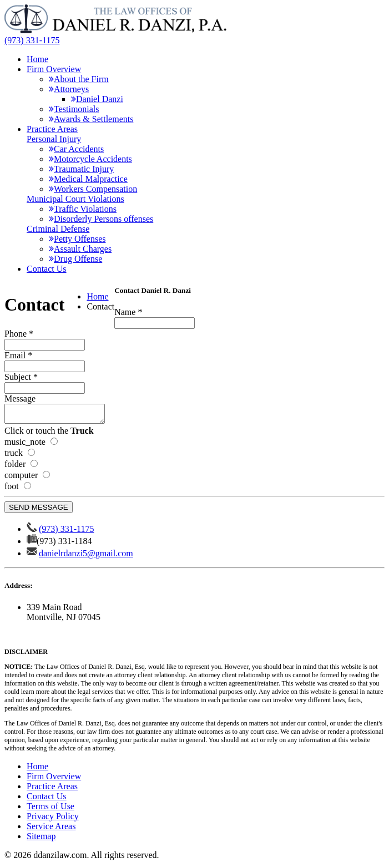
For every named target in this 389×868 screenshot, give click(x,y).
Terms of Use (50, 809)
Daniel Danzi (97, 99)
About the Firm (79, 79)
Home (37, 59)
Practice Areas (52, 129)
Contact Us (47, 269)
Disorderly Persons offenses (101, 219)
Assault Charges (80, 249)
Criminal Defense (58, 229)
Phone (19, 334)
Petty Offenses (77, 239)
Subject (21, 377)
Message (20, 399)
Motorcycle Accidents (90, 159)
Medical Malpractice (88, 179)
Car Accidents (76, 149)
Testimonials (74, 109)
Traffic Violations (83, 209)
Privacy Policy (53, 819)
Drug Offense (75, 259)
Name (128, 312)
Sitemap (41, 839)
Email (18, 355)
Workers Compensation (93, 189)
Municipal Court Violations (75, 199)
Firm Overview (54, 69)
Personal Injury (54, 139)
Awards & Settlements (91, 119)
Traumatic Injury (81, 169)
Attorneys (69, 89)
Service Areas (51, 829)
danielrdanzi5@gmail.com (86, 557)
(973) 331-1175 (32, 40)
